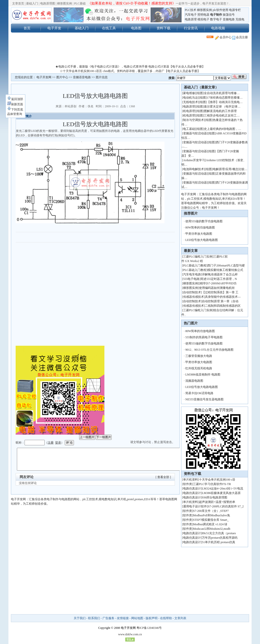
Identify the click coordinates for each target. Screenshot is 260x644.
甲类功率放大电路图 (199, 234)
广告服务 (108, 618)
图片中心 (62, 77)
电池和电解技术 (194, 169)
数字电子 (216, 19)
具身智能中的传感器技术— (223, 297)
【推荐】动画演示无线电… (225, 102)
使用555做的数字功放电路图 (204, 221)
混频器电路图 (194, 381)
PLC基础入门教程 (195, 265)
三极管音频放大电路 (199, 356)
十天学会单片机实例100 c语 (217, 480)
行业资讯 (191, 28)
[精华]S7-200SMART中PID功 (218, 283)
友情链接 (123, 618)
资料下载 (163, 28)
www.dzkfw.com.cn (130, 634)
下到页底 (15, 110)
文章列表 (180, 618)
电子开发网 (44, 77)
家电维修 (189, 93)
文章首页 (18, 3)
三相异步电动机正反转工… (222, 115)
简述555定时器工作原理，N (219, 279)
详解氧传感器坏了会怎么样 (220, 274)
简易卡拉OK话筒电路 (199, 393)
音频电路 (229, 19)
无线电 (240, 19)
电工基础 (189, 129)
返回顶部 (15, 99)
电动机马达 (191, 98)
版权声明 (152, 618)
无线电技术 (191, 102)
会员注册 (240, 37)
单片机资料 (191, 480)
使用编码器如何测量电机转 (217, 288)
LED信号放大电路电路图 (202, 240)
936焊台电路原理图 (215, 497)
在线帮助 (166, 618)
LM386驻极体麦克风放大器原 (221, 493)
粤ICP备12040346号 (149, 628)
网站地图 (137, 618)
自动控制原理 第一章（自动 (220, 301)
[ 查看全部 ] (163, 477)
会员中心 (223, 37)
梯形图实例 (65, 3)
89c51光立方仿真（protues (219, 533)
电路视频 (218, 28)
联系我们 (94, 618)
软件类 (188, 484)
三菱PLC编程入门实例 (198, 257)
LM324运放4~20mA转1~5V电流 (223, 489)
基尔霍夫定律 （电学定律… (222, 107)
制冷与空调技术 (194, 120)
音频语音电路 (82, 77)
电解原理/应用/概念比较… (230, 169)
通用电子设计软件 (195, 506)
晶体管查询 (15, 114)
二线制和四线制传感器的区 (223, 306)
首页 (27, 28)
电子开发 (54, 28)
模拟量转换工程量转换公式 (225, 270)
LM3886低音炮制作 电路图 (203, 375)
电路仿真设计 (192, 489)
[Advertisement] (130, 53)
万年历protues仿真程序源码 (220, 538)
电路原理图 (48, 3)
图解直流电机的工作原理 (220, 111)
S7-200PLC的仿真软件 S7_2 (226, 506)
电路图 (136, 28)
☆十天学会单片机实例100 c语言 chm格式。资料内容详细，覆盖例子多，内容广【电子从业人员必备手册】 (130, 71)
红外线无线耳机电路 (199, 368)
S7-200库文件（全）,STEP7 (211, 511)
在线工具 (109, 28)
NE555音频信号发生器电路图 (204, 399)
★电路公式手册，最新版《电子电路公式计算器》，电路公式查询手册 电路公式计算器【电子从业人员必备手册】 (130, 67)
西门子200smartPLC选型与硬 (226, 265)
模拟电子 (203, 19)
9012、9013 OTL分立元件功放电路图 (209, 350)
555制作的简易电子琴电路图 (204, 337)
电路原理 (191, 19)
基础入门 (32, 3)
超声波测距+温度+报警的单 (217, 502)
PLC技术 (191, 10)
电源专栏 (235, 10)
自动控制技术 (192, 292)
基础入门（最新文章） (201, 87)
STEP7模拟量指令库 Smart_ (211, 520)
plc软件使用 (220, 10)
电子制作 (216, 15)
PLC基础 (80, 3)
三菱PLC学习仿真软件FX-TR (212, 484)
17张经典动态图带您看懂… (225, 98)
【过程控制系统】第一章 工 (220, 292)
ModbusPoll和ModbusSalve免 (211, 515)
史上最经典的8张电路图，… (223, 129)
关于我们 (80, 618)
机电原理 (189, 111)
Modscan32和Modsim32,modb (212, 529)
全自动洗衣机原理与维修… (222, 93)
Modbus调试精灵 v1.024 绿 (210, 524)
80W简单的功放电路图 (200, 227)
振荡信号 (229, 15)
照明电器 (203, 15)
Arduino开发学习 (194, 160)
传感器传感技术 (194, 297)
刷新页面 (15, 104)
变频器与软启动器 (195, 133)
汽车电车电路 (192, 274)
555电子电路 (191, 279)
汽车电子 (191, 15)
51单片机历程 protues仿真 (219, 542)
